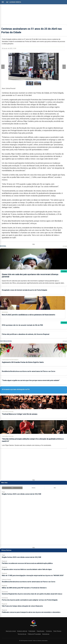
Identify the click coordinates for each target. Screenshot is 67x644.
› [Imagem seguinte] (64, 67)
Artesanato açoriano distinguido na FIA (16, 389)
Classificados (41, 631)
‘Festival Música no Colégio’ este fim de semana (20, 414)
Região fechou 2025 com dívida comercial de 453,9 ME (22, 494)
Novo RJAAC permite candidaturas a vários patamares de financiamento (29, 315)
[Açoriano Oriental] (33, 627)
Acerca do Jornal (11, 631)
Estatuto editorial (22, 631)
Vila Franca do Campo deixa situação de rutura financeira (22, 606)
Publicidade (32, 631)
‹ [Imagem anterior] (3, 67)
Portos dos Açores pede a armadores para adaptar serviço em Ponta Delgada (30, 600)
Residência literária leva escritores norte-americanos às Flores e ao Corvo (29, 371)
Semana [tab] (34, 488)
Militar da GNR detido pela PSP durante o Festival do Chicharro (24, 588)
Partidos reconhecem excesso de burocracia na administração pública (27, 563)
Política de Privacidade (34, 634)
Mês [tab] (55, 488)
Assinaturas (46, 634)
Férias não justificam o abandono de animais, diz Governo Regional (26, 334)
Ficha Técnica (57, 631)
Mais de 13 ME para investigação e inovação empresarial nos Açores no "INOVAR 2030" (33, 575)
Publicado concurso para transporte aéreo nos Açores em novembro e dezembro (31, 612)
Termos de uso (22, 634)
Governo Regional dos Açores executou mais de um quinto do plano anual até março (32, 594)
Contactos (49, 631)
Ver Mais (65, 246)
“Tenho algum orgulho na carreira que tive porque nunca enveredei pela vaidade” (31, 380)
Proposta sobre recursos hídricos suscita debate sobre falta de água (27, 569)
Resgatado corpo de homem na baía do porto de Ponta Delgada (24, 290)
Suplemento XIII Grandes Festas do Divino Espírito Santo (23, 362)
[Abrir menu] (3, 2)
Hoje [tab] (12, 488)
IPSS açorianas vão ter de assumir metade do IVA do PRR (22, 325)
